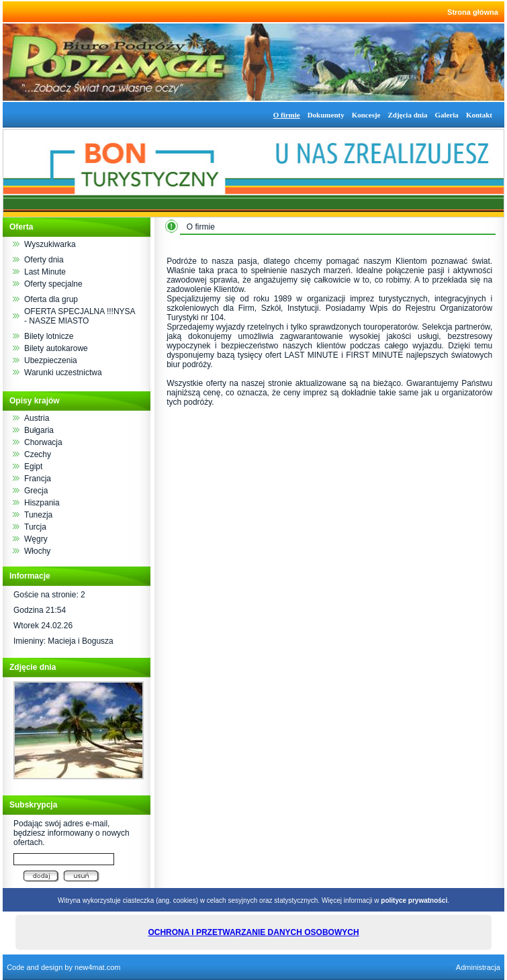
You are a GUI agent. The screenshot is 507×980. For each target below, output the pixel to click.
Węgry (36, 539)
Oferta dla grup (51, 299)
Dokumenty (326, 115)
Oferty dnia (44, 260)
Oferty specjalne (53, 284)
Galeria (446, 115)
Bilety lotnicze (49, 336)
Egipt (33, 467)
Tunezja (38, 515)
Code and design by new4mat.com (63, 967)
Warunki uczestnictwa (63, 373)
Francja (38, 479)
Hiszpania (42, 503)
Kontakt (479, 115)
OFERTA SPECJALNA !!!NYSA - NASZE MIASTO (80, 316)
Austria (37, 418)
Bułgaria (39, 430)
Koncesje (366, 115)
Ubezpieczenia (51, 360)
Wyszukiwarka (50, 244)
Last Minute (45, 272)
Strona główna (473, 12)
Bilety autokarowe (56, 348)
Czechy (38, 454)
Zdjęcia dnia (407, 115)
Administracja (478, 967)
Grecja (36, 491)
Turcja (35, 527)
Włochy (37, 551)
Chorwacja (43, 442)
